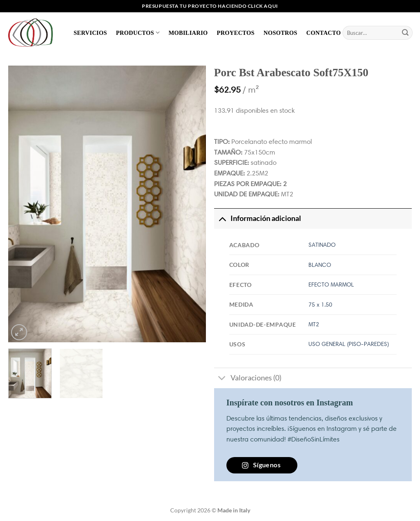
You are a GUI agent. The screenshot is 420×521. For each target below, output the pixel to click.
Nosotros (280, 33)
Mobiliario (188, 33)
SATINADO (322, 245)
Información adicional (258, 218)
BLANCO (320, 265)
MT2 (314, 324)
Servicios (90, 33)
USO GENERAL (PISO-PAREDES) (349, 344)
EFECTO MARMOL (331, 284)
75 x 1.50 (320, 305)
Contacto (324, 33)
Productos (138, 33)
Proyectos (236, 33)
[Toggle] (222, 218)
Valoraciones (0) (248, 379)
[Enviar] (405, 33)
